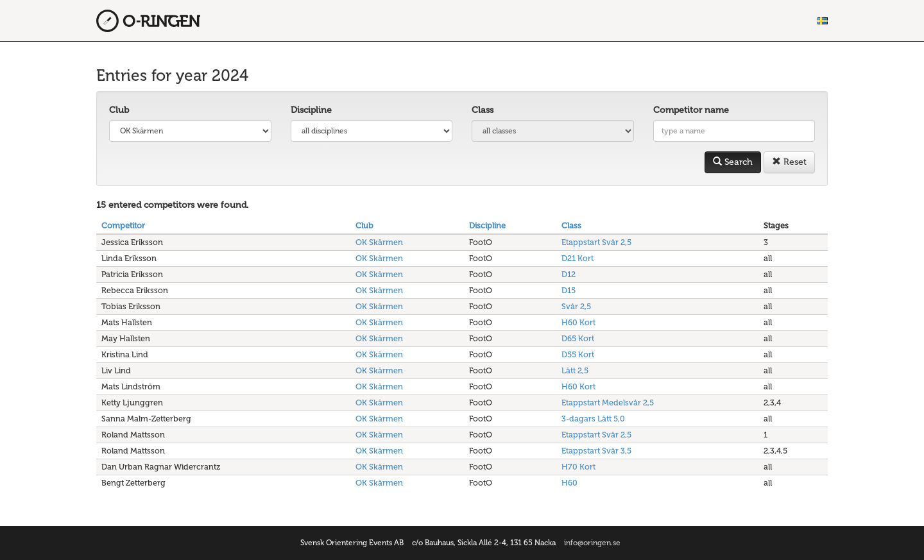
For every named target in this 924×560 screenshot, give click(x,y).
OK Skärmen (379, 242)
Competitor (123, 225)
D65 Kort (578, 338)
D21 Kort (577, 258)
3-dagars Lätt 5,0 (593, 419)
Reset (789, 162)
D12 (569, 274)
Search (733, 162)
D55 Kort (578, 354)
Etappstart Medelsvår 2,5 (608, 403)
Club (119, 110)
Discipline (311, 110)
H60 (569, 483)
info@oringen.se (592, 543)
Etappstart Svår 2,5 (596, 242)
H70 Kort (578, 467)
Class (483, 110)
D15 (569, 290)
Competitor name (691, 110)
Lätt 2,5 (575, 370)
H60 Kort (578, 322)
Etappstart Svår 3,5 (596, 451)
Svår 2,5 (576, 306)
